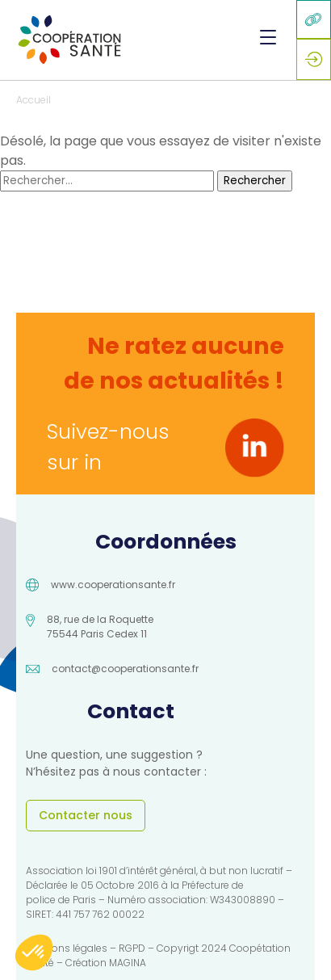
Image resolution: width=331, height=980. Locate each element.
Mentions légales (67, 948)
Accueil (34, 100)
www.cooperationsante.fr (113, 585)
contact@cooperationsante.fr (125, 669)
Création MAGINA (106, 963)
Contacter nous (86, 815)
